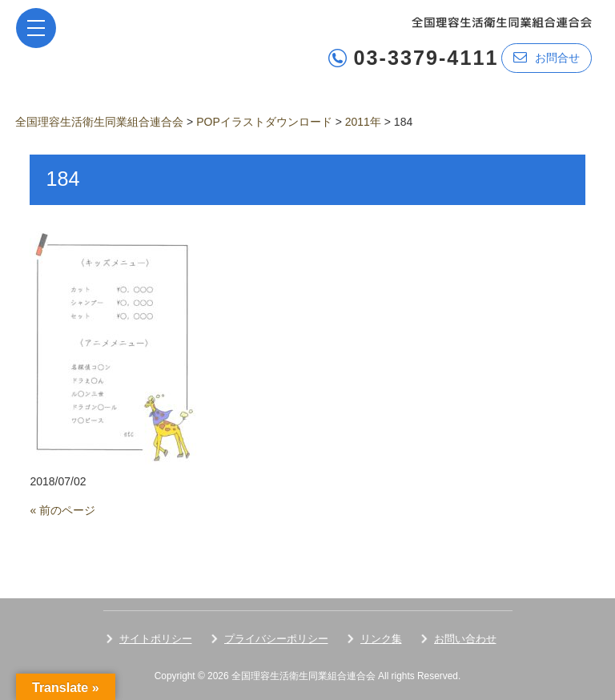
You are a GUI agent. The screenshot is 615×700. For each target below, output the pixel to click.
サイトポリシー (156, 639)
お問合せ (547, 57)
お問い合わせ (465, 639)
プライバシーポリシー (276, 639)
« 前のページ (62, 510)
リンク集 (381, 639)
